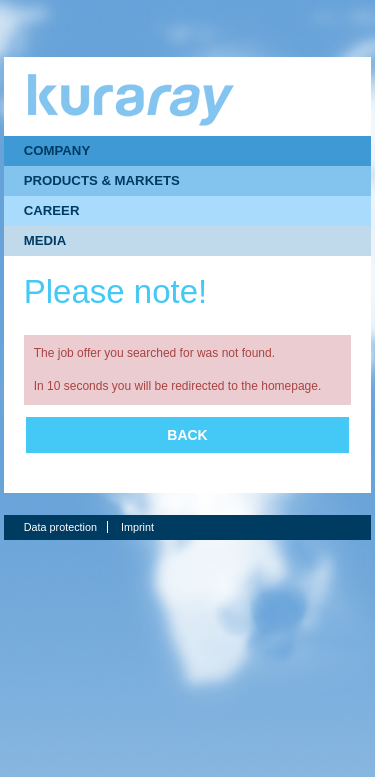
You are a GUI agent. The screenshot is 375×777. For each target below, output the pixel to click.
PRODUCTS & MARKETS (102, 180)
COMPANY (57, 150)
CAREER (52, 210)
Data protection (60, 527)
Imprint (137, 527)
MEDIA (45, 240)
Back (187, 435)
